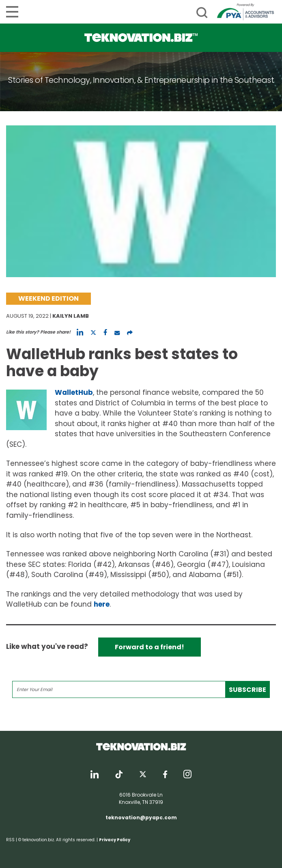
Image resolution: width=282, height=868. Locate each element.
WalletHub (74, 392)
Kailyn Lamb (71, 316)
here (102, 604)
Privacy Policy (115, 840)
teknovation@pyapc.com (141, 817)
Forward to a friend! (150, 647)
